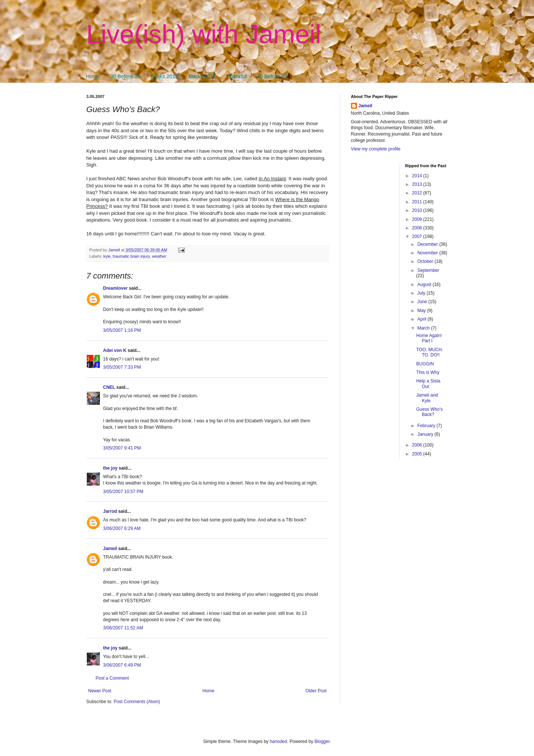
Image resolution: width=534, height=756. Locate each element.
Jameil (110, 549)
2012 (418, 193)
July (422, 293)
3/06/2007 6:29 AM (122, 528)
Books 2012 (164, 76)
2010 (418, 210)
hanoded (279, 741)
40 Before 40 (272, 76)
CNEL (109, 387)
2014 (418, 176)
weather (159, 256)
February (427, 426)
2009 (418, 219)
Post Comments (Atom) (137, 702)
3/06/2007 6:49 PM (122, 665)
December (428, 244)
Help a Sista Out (428, 384)
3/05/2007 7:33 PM (122, 367)
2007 (418, 236)
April (422, 319)
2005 (418, 454)
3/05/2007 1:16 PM (122, 330)
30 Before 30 (125, 76)
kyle (107, 256)
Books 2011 (202, 76)
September (428, 270)
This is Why (428, 372)
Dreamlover (116, 288)
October (426, 261)
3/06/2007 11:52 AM (123, 628)
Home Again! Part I (429, 338)
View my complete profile (376, 149)
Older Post (316, 691)
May (422, 311)
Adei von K (115, 350)
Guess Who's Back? (429, 412)
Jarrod (110, 511)
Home (93, 76)
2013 (418, 184)
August (425, 285)
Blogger (322, 741)
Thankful (237, 76)
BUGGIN (425, 364)
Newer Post (100, 691)
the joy (110, 468)
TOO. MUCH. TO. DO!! (430, 352)
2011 (418, 202)
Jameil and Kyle (427, 398)
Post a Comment (112, 678)
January (426, 434)
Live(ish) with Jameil (204, 34)
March (424, 328)
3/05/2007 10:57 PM (123, 492)
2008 (418, 228)
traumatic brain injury (131, 256)
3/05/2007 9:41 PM (122, 448)
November (428, 253)
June (423, 302)
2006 (418, 445)
